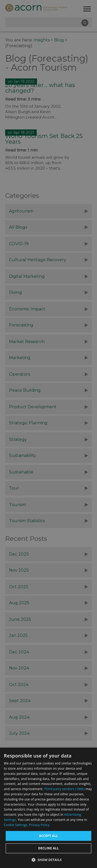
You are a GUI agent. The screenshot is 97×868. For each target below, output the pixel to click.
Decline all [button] (49, 848)
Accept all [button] (49, 836)
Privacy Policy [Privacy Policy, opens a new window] (39, 825)
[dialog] (48, 808)
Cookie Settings (16, 825)
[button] (49, 859)
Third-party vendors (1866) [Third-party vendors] (64, 789)
